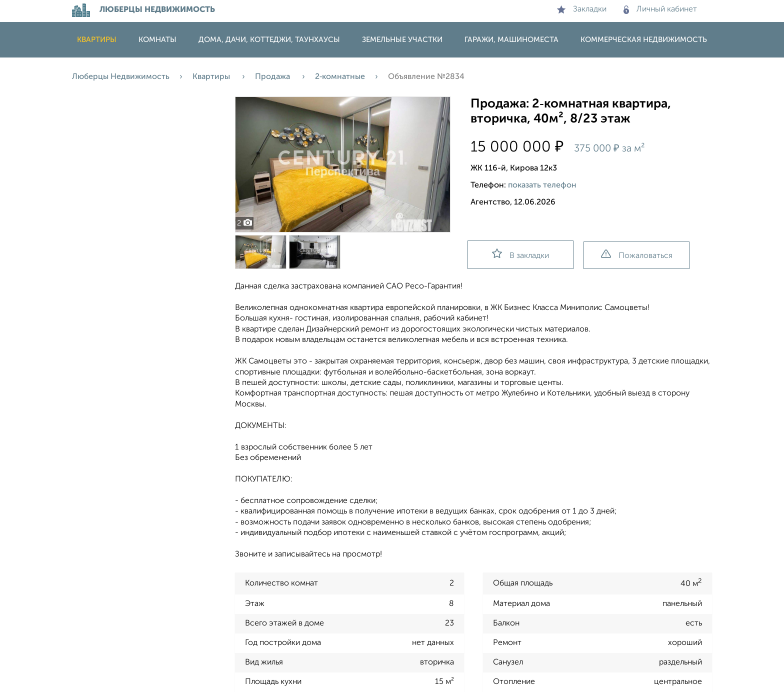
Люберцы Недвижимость (121, 77)
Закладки (582, 9)
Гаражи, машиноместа (511, 40)
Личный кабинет (660, 9)
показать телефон (542, 185)
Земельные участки (402, 40)
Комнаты (157, 40)
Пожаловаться (637, 255)
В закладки (520, 254)
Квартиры (97, 40)
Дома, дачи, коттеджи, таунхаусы (269, 40)
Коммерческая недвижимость (644, 40)
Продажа (273, 77)
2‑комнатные (340, 77)
